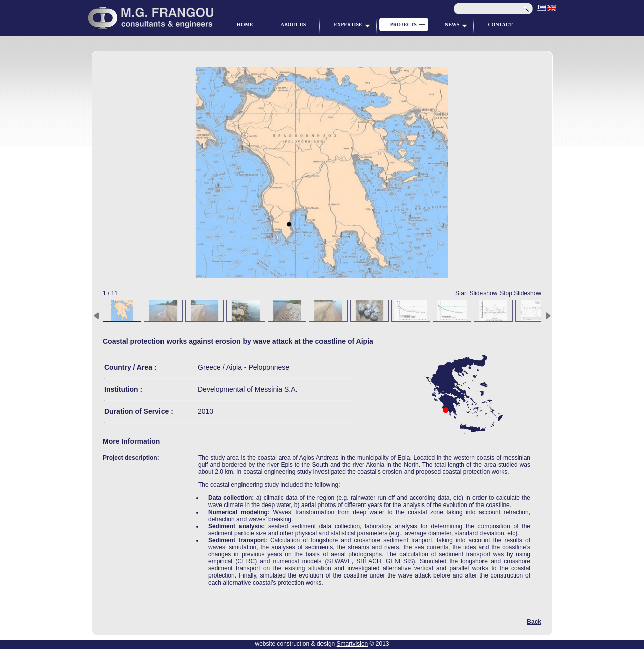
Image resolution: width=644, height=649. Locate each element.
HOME (245, 24)
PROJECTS (408, 25)
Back (534, 622)
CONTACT (500, 24)
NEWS (456, 25)
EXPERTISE (352, 25)
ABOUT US (294, 24)
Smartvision (352, 644)
